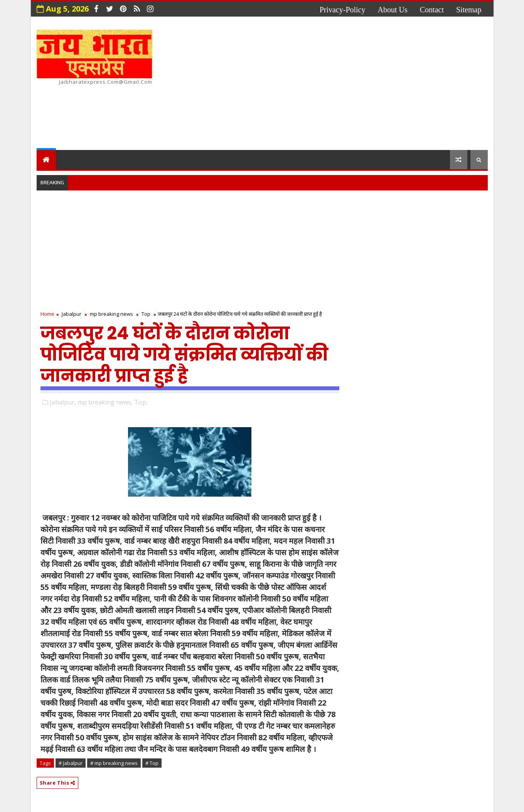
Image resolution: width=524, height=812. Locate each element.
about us (393, 10)
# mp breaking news (114, 763)
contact (432, 10)
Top (146, 314)
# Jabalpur (71, 763)
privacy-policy (343, 10)
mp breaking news (111, 314)
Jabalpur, (63, 402)
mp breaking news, (105, 402)
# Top (152, 763)
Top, (141, 402)
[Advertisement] (347, 84)
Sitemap (469, 10)
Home (47, 314)
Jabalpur (72, 314)
